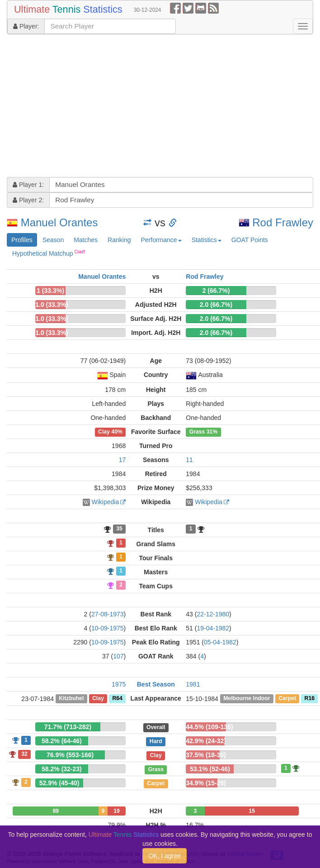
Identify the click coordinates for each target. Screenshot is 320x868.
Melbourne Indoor (247, 699)
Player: (26, 26)
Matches (86, 240)
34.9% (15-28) (206, 783)
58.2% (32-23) (62, 769)
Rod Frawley (283, 222)
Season (53, 240)
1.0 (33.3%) (52, 305)
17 (122, 460)
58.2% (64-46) (62, 741)
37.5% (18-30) (206, 755)
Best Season (156, 684)
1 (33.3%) (50, 291)
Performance (161, 240)
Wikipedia (106, 502)
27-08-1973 (108, 614)
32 (24, 754)
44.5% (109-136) (209, 727)
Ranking (119, 240)
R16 (310, 699)
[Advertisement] (147, 107)
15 (252, 811)
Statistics (207, 240)
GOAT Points (250, 240)
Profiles (22, 240)
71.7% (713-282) (68, 727)
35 (119, 529)
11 (189, 460)
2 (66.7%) (216, 291)
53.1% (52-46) (210, 769)
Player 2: (28, 200)
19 (116, 811)
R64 (117, 699)
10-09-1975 (108, 628)
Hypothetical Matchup (49, 253)
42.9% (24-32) (206, 741)
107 (118, 656)
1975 (119, 684)
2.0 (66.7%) (216, 305)
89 (56, 811)
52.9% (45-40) (59, 783)
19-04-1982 (213, 628)
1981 (193, 684)
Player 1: (28, 185)
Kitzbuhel (71, 699)
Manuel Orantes (59, 222)
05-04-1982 (220, 642)
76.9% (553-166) (70, 755)
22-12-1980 (213, 614)
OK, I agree (165, 856)
